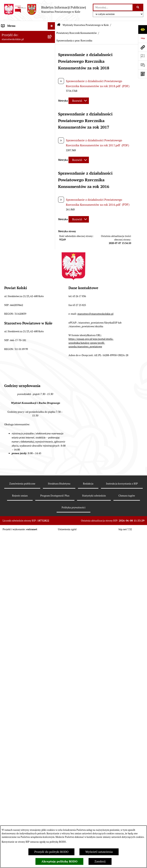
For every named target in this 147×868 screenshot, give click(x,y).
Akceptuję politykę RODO (59, 861)
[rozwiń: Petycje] (52, 616)
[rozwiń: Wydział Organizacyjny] (52, 201)
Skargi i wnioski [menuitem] (12, 581)
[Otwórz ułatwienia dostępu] (143, 29)
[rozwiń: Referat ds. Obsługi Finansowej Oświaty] (52, 278)
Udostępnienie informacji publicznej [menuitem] (18, 590)
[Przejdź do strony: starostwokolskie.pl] (143, 47)
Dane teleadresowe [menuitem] (14, 48)
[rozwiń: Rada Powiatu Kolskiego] (52, 82)
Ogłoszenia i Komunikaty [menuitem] (18, 41)
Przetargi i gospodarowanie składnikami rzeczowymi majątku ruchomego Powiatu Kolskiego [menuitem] (24, 535)
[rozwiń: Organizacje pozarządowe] (52, 119)
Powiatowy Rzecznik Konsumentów (77, 33)
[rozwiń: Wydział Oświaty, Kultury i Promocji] (52, 264)
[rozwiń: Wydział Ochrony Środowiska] (52, 239)
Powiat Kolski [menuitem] (10, 55)
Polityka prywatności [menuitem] (15, 673)
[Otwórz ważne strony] (143, 56)
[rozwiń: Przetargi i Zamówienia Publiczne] (52, 112)
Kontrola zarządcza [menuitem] (14, 624)
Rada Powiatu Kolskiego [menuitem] (17, 82)
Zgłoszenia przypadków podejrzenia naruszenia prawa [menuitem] (21, 682)
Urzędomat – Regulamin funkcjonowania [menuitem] (17, 148)
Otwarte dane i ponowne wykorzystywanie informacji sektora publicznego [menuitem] (20, 604)
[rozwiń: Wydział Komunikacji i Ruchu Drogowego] (52, 249)
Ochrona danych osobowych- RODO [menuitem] (21, 641)
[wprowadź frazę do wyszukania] (113, 7)
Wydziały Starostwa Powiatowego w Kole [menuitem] (24, 160)
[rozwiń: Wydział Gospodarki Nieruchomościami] (52, 225)
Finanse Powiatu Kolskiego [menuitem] (19, 97)
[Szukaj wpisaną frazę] (138, 7)
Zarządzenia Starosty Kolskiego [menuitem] (22, 566)
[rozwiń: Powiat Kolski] (52, 56)
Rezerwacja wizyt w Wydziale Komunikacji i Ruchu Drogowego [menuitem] (23, 136)
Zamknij (100, 861)
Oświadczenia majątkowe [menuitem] (18, 559)
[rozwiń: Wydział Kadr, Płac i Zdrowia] (52, 191)
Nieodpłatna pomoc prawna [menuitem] (20, 573)
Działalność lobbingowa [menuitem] (17, 658)
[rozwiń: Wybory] (52, 75)
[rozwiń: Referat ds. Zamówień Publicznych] (52, 316)
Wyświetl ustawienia (99, 852)
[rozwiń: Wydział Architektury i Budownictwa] (52, 211)
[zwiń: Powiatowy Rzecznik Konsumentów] (52, 393)
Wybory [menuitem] (6, 75)
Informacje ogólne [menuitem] (14, 33)
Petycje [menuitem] (6, 616)
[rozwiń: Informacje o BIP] (52, 665)
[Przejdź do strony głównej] (45, 9)
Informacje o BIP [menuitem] (13, 665)
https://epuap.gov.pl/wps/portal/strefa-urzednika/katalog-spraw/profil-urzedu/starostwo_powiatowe (91, 795)
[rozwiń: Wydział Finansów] (52, 182)
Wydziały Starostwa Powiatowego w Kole (86, 25)
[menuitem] (28, 172)
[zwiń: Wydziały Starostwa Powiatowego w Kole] (52, 158)
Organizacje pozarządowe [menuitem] (18, 119)
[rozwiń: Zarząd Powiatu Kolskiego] (52, 90)
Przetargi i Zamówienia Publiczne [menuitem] (24, 112)
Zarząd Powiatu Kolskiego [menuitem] (19, 89)
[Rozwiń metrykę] (79, 101)
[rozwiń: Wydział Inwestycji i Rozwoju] (52, 306)
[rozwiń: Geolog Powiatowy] (52, 373)
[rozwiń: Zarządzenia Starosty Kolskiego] (52, 566)
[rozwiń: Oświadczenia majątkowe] (52, 559)
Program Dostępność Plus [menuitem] (18, 650)
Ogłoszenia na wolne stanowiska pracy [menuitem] (23, 549)
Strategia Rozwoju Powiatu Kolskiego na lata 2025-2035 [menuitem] (20, 65)
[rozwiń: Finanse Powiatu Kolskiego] (52, 97)
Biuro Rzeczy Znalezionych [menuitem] (19, 631)
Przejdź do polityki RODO (51, 852)
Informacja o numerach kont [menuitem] (20, 104)
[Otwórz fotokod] (143, 74)
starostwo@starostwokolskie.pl (95, 766)
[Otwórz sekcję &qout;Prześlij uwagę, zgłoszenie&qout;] (143, 65)
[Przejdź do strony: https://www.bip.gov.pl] (143, 38)
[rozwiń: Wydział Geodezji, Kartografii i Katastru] (52, 292)
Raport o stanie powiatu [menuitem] (17, 126)
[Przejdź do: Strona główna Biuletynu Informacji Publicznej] (59, 25)
